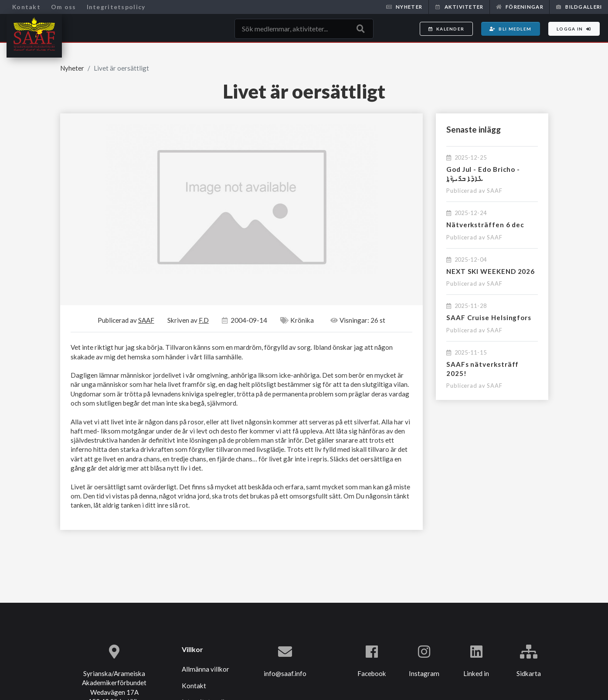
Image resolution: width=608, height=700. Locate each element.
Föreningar (520, 7)
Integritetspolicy (116, 7)
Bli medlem (510, 29)
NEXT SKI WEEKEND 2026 (491, 271)
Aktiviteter (459, 7)
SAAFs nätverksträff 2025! (482, 369)
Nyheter (404, 7)
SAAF (495, 191)
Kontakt (26, 7)
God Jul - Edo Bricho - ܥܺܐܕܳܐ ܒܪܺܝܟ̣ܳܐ (483, 174)
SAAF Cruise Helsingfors (489, 318)
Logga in (574, 29)
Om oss (64, 7)
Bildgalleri (579, 7)
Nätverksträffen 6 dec (485, 225)
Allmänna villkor (205, 669)
